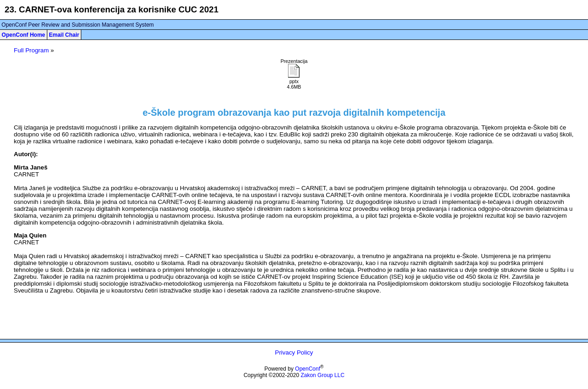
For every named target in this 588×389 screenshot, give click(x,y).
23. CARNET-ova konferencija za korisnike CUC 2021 (112, 9)
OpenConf (308, 369)
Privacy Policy (294, 352)
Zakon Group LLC (322, 375)
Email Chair (64, 35)
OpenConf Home (24, 35)
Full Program (31, 50)
